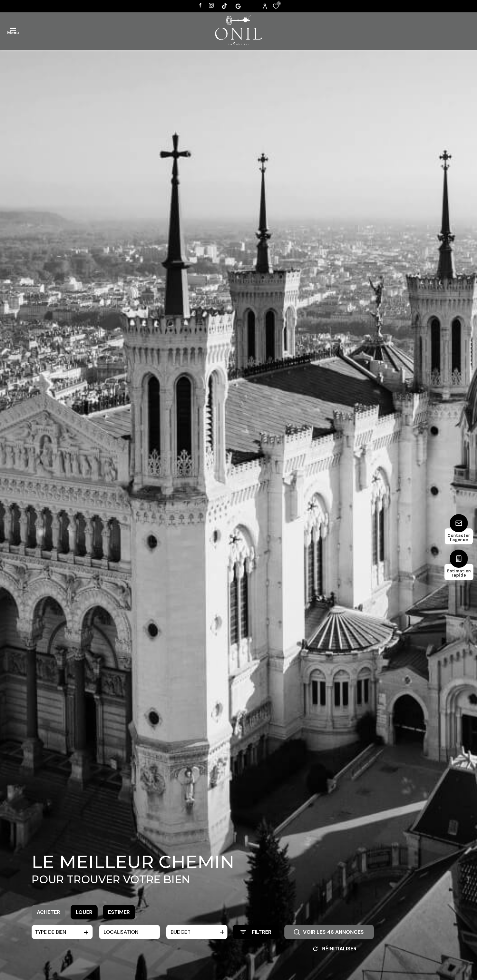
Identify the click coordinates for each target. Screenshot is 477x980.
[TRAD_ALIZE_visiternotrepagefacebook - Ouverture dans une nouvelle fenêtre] (200, 5)
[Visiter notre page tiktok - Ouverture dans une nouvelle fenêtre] (225, 6)
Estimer (119, 912)
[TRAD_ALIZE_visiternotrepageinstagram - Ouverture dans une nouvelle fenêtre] (211, 5)
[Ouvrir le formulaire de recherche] (256, 932)
